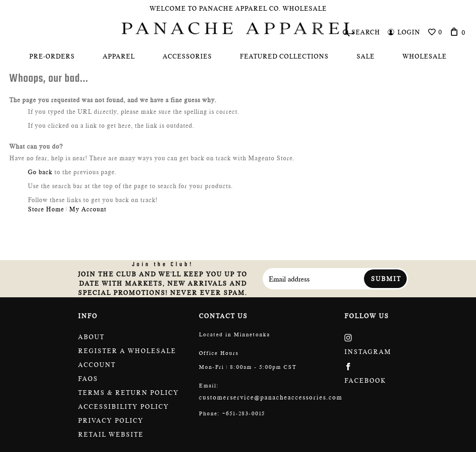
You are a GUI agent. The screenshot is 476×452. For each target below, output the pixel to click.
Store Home (46, 209)
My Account (88, 209)
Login (409, 32)
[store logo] (238, 28)
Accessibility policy (124, 406)
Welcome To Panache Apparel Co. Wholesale (238, 8)
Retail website (111, 434)
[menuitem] (52, 56)
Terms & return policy (129, 393)
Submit (386, 279)
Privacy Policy (111, 420)
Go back (40, 172)
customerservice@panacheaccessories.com (271, 397)
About (91, 337)
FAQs (88, 379)
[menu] (238, 56)
